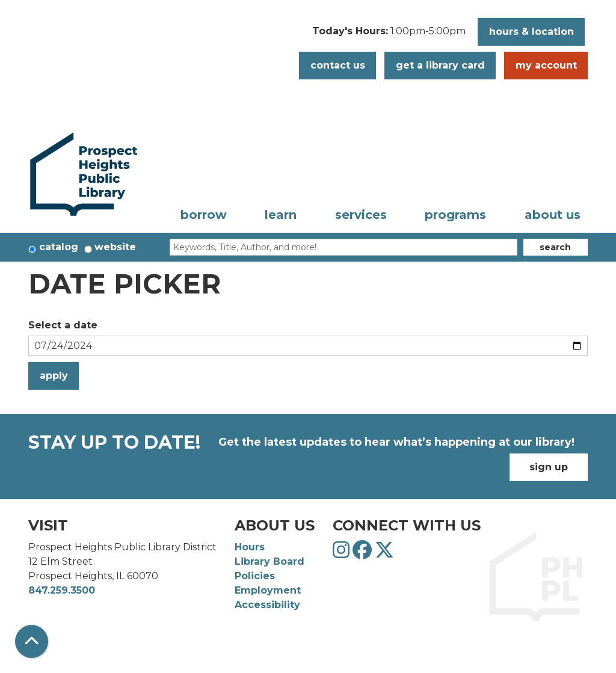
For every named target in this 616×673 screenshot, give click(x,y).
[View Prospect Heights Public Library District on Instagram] (343, 554)
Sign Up (549, 467)
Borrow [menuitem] (204, 215)
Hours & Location (531, 32)
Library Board (269, 561)
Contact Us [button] (338, 65)
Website (115, 247)
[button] (389, 35)
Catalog (59, 247)
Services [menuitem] (361, 215)
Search (555, 247)
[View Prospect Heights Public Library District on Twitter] (384, 554)
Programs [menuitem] (455, 215)
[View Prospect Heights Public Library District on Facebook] (364, 554)
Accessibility (267, 605)
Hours (250, 547)
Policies (255, 576)
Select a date (63, 325)
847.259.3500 (62, 590)
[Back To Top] (32, 641)
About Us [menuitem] (553, 215)
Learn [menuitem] (281, 215)
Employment (268, 590)
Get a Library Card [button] (440, 65)
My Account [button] (546, 65)
